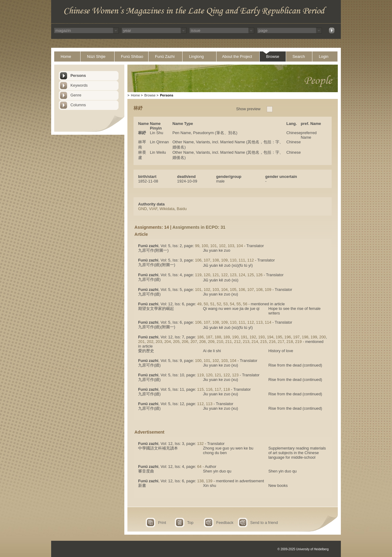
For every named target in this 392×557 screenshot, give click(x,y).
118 (226, 389)
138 (200, 481)
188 (218, 337)
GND (142, 209)
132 (200, 444)
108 (216, 260)
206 (185, 342)
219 (298, 342)
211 (229, 342)
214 (255, 342)
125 (251, 275)
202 (150, 342)
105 (233, 290)
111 (242, 260)
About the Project (237, 56)
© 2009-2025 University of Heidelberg (303, 549)
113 (259, 322)
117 (218, 389)
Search (299, 56)
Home (66, 56)
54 (232, 304)
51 (212, 304)
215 (264, 342)
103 (231, 246)
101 (213, 246)
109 (224, 260)
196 (288, 337)
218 (290, 342)
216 (272, 342)
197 (296, 337)
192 (253, 337)
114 (268, 322)
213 (246, 342)
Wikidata (167, 209)
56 (245, 304)
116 (209, 389)
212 (237, 342)
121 (216, 275)
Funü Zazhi (165, 56)
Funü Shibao (132, 56)
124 (242, 275)
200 (323, 337)
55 (239, 304)
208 (202, 342)
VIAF (153, 209)
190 (235, 337)
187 (209, 337)
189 (226, 337)
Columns (78, 105)
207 (194, 342)
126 (259, 275)
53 (225, 304)
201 (141, 342)
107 (207, 260)
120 (207, 275)
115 (200, 389)
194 (270, 337)
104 (240, 246)
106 (198, 260)
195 (279, 337)
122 (224, 275)
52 (219, 304)
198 (305, 337)
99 (197, 246)
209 (211, 342)
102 (222, 246)
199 (314, 337)
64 (199, 467)
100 (205, 246)
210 (220, 342)
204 (167, 342)
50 (206, 304)
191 (244, 337)
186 (200, 337)
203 (159, 342)
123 (233, 275)
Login (324, 56)
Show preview (248, 109)
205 (176, 342)
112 (251, 260)
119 (198, 275)
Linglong (196, 56)
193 (261, 337)
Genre (76, 95)
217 (281, 342)
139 (209, 481)
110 (233, 260)
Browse (273, 56)
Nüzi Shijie (96, 56)
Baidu (182, 209)
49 (199, 304)
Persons (78, 75)
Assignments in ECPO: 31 (199, 227)
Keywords (79, 85)
